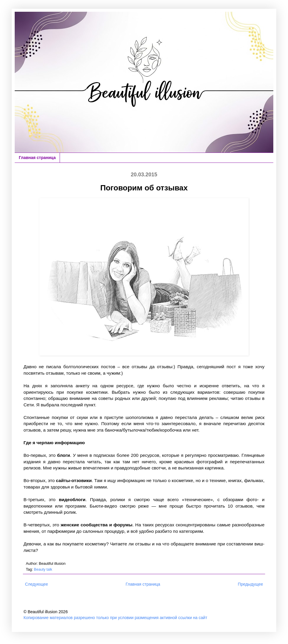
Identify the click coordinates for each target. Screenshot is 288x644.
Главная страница (37, 158)
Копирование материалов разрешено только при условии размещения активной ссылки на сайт (115, 618)
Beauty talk (43, 569)
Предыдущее (250, 584)
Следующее (36, 584)
